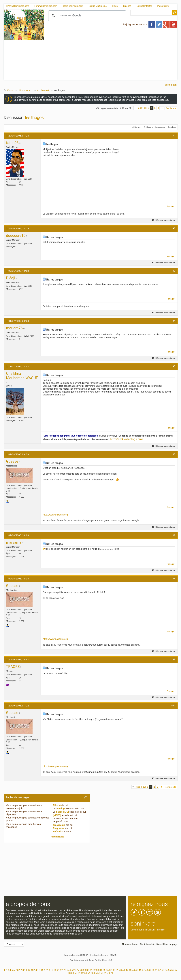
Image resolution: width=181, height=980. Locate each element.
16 (42, 970)
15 (39, 970)
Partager (171, 206)
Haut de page (170, 944)
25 (71, 970)
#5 (174, 366)
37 (111, 970)
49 (150, 970)
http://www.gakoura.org (55, 515)
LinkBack (135, 127)
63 (86, 973)
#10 (173, 705)
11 (26, 970)
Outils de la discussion (154, 127)
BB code (57, 805)
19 (52, 970)
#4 (174, 321)
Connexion (171, 85)
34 (101, 970)
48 (147, 970)
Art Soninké (43, 90)
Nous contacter (130, 944)
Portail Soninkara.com (18, 6)
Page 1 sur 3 (143, 108)
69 (105, 973)
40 (120, 970)
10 (22, 970)
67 (99, 973)
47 (143, 970)
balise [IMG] (62, 812)
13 (32, 970)
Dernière (171, 108)
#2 (174, 228)
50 (153, 970)
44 (134, 970)
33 (98, 970)
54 (166, 970)
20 (55, 970)
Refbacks (58, 832)
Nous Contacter (144, 6)
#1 (174, 135)
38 (114, 970)
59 (72, 973)
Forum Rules (58, 837)
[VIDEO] (57, 815)
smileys (61, 809)
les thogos (34, 117)
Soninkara (145, 944)
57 (176, 970)
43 (130, 970)
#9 (174, 659)
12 (29, 970)
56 (173, 970)
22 (62, 970)
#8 (174, 578)
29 (85, 970)
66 (95, 973)
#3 (174, 271)
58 (69, 973)
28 (81, 970)
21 (58, 970)
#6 (174, 454)
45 (137, 970)
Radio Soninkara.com (73, 6)
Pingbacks (59, 828)
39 (117, 970)
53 (163, 970)
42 (127, 970)
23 (65, 970)
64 (89, 973)
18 (49, 970)
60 (76, 973)
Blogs (115, 6)
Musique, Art (26, 90)
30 (88, 970)
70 (109, 973)
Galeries (127, 6)
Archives (157, 944)
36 (107, 970)
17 (45, 970)
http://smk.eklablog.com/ (127, 439)
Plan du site (163, 6)
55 (169, 970)
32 (94, 970)
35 (104, 970)
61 (79, 973)
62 (82, 973)
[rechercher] (87, 16)
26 (75, 970)
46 (140, 970)
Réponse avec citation (164, 220)
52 (160, 970)
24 (68, 970)
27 (78, 970)
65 (92, 973)
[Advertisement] (111, 54)
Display (171, 127)
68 (102, 973)
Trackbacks (59, 825)
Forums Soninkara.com (46, 6)
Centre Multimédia (98, 6)
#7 (174, 535)
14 (36, 970)
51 (156, 970)
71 (112, 973)
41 (124, 970)
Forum (11, 90)
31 (91, 970)
